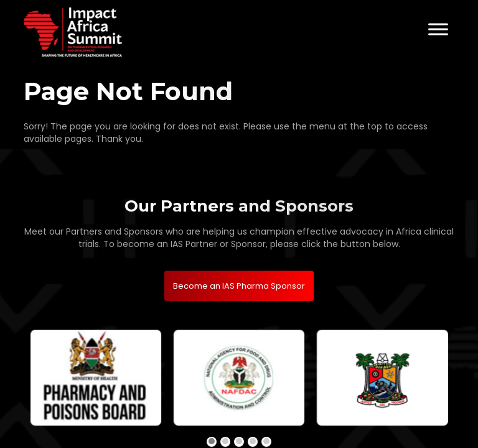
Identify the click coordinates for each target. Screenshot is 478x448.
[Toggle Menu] (438, 29)
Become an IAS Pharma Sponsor (239, 286)
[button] (212, 442)
